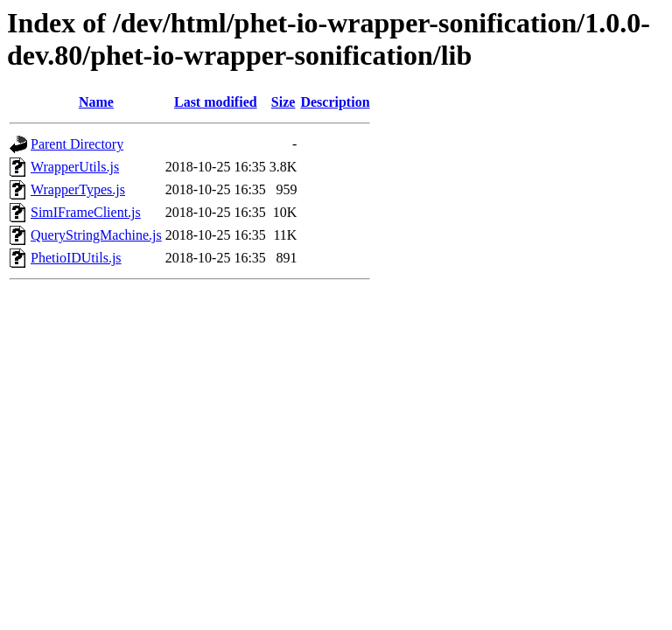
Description (335, 102)
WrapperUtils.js (75, 167)
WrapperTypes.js (78, 189)
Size (283, 102)
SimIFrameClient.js (86, 212)
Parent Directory (77, 144)
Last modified (216, 102)
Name (96, 102)
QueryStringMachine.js (96, 235)
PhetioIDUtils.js (76, 258)
